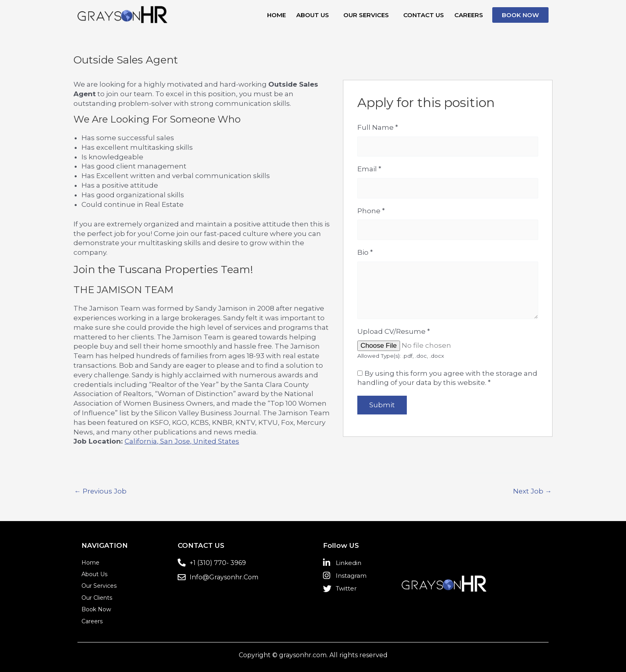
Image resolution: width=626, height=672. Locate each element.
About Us (313, 15)
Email (369, 169)
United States (217, 441)
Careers (469, 15)
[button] (315, 15)
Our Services (366, 15)
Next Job (532, 491)
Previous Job (101, 491)
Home (276, 15)
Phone (371, 211)
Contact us (424, 15)
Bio (365, 253)
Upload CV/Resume (394, 333)
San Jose (175, 441)
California (141, 441)
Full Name (378, 127)
